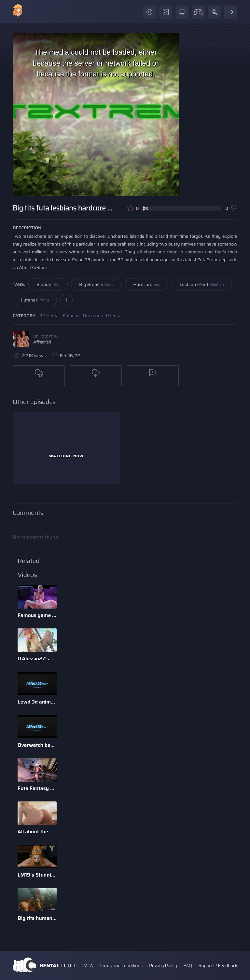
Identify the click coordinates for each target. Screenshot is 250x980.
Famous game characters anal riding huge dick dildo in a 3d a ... (37, 615)
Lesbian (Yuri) (202, 284)
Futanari (35, 300)
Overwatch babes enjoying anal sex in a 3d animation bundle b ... (37, 745)
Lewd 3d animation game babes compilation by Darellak (37, 702)
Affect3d (42, 342)
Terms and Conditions (121, 965)
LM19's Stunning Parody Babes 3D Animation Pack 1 (37, 875)
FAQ (188, 965)
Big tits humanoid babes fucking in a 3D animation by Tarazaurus (37, 918)
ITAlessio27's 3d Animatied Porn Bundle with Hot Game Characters (37, 658)
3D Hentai (50, 315)
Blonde (48, 284)
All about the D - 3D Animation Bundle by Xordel (37, 832)
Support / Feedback (218, 965)
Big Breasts (96, 284)
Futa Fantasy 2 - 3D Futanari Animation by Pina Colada (37, 788)
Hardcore (147, 284)
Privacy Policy (163, 965)
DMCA (87, 965)
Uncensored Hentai (102, 315)
